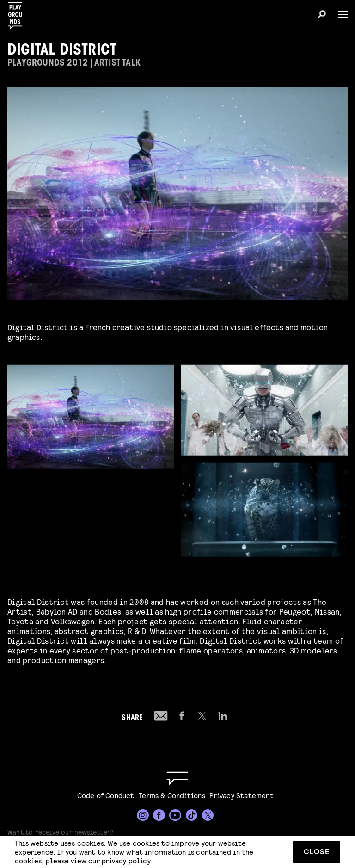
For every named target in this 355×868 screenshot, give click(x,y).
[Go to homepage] (177, 779)
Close (317, 851)
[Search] (322, 16)
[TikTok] (192, 815)
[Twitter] (208, 815)
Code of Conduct (106, 795)
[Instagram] (143, 815)
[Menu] (339, 14)
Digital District (39, 327)
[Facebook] (159, 815)
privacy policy (126, 860)
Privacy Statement (241, 795)
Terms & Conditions (172, 795)
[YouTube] (175, 815)
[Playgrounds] (18, 13)
